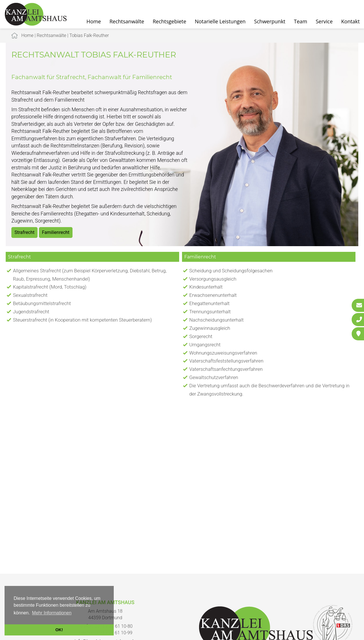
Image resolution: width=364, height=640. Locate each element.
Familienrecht (56, 232)
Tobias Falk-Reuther (89, 35)
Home (94, 21)
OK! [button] (59, 630)
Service (324, 21)
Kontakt (350, 21)
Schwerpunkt (270, 21)
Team (301, 21)
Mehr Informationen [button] (52, 613)
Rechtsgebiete (169, 21)
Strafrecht (24, 232)
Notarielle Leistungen (220, 21)
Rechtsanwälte (127, 21)
